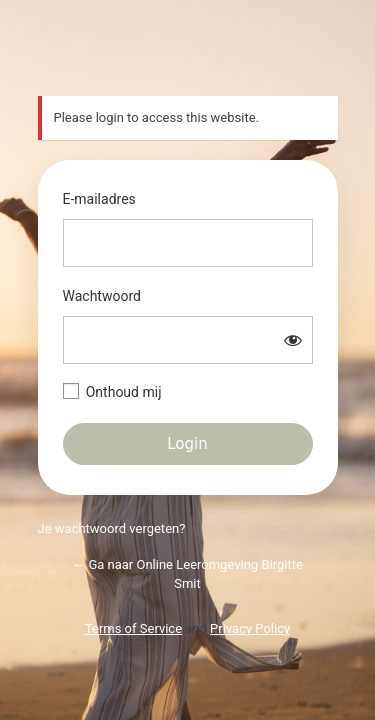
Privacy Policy (250, 628)
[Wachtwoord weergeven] (293, 340)
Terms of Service (133, 628)
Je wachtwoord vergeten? (112, 528)
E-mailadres (99, 199)
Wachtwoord (102, 296)
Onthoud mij (124, 392)
